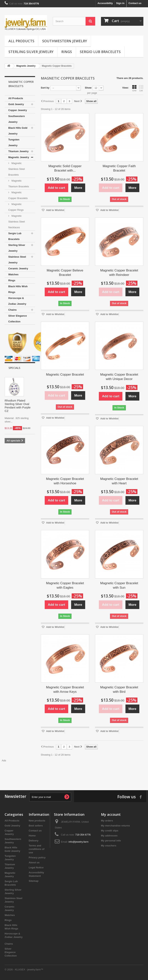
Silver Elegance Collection (18, 319)
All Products (21, 41)
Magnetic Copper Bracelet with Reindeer (119, 273)
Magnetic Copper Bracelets (18, 195)
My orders (107, 821)
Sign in (120, 3)
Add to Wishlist (55, 210)
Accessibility (105, 3)
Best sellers (36, 826)
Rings (67, 52)
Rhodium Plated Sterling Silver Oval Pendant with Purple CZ (18, 406)
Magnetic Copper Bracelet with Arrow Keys (65, 690)
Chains (12, 310)
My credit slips (110, 831)
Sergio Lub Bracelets (100, 52)
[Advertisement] (74, 771)
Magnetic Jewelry (19, 157)
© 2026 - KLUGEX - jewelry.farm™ (24, 970)
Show (88, 88)
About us (34, 863)
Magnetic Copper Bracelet (65, 375)
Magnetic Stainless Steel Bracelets (17, 169)
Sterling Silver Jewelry (31, 52)
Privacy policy (37, 858)
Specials (14, 368)
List (141, 88)
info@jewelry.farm (79, 842)
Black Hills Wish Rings (18, 289)
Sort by (45, 88)
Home (32, 836)
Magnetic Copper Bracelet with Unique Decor (119, 377)
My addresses (109, 836)
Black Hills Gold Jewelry (18, 131)
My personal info (111, 841)
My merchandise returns (115, 826)
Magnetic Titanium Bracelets (19, 184)
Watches (13, 274)
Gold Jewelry (16, 104)
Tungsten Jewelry (14, 142)
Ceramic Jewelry (18, 268)
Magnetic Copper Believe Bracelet (65, 273)
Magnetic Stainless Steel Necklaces (17, 222)
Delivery (34, 841)
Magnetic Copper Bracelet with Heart (119, 481)
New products (37, 821)
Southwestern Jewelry (65, 41)
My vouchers (109, 846)
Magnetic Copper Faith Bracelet (119, 168)
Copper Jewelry (18, 110)
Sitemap (34, 881)
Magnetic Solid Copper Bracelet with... (65, 168)
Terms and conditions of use (37, 849)
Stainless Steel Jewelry (17, 260)
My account (111, 814)
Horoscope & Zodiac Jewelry (17, 301)
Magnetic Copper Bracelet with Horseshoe (65, 481)
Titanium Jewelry (18, 151)
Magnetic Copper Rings (16, 207)
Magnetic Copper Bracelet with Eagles (65, 585)
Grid (134, 88)
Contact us (135, 3)
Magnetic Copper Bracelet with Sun (119, 585)
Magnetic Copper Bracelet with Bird (119, 690)
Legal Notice (36, 868)
